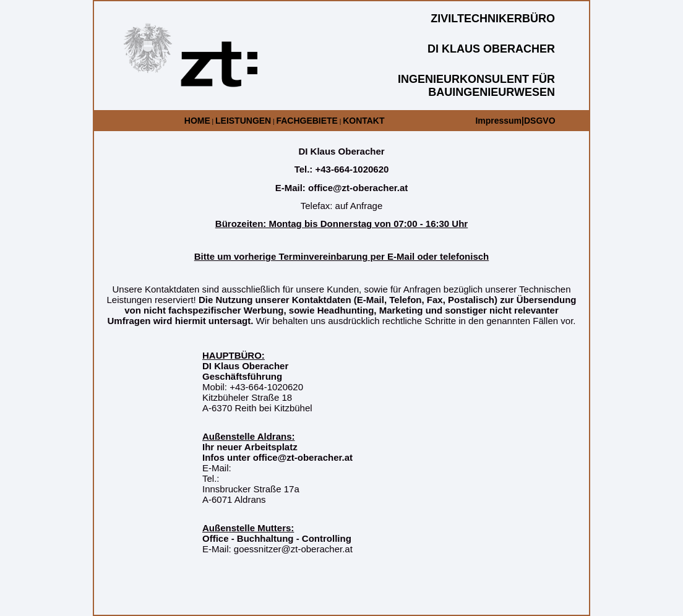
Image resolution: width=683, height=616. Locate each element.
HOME (197, 121)
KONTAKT (363, 121)
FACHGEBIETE (307, 121)
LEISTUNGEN (243, 121)
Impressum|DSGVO (515, 121)
